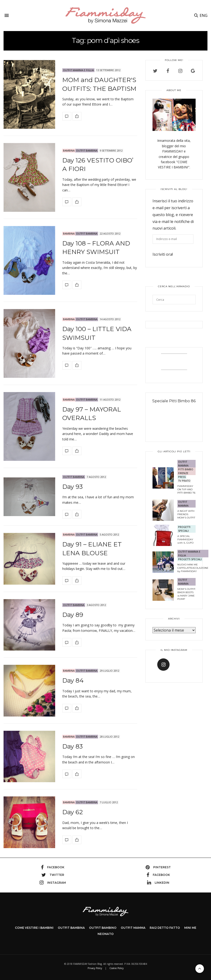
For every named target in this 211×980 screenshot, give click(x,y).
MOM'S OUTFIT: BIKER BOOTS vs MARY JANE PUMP (186, 594)
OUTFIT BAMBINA (87, 150)
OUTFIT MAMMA (183, 464)
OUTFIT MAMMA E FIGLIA (78, 70)
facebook (53, 867)
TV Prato (184, 481)
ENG (204, 15)
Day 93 (72, 487)
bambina (69, 150)
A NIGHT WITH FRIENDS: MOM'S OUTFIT (186, 514)
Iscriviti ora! (163, 254)
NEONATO (106, 934)
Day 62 (73, 812)
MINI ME (190, 928)
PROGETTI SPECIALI (184, 529)
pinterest (158, 867)
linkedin (158, 883)
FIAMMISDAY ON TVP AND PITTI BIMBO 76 (186, 489)
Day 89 (73, 615)
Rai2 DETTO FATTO (165, 928)
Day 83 (72, 746)
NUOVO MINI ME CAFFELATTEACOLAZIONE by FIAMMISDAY (193, 568)
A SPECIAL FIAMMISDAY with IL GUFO (185, 539)
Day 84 (73, 680)
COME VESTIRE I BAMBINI (34, 928)
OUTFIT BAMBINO (103, 928)
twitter (53, 875)
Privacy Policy (95, 968)
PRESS (182, 477)
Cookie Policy (117, 968)
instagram (53, 883)
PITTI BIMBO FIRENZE (186, 471)
